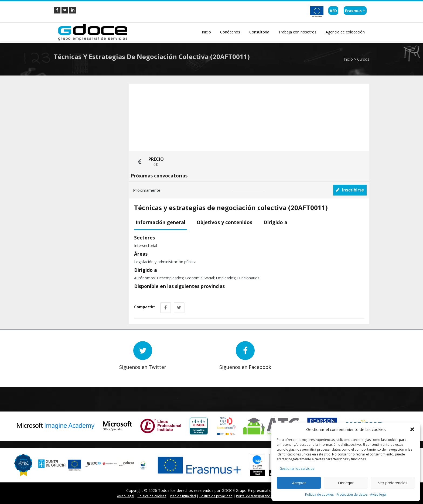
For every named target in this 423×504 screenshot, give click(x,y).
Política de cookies (319, 494)
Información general (161, 222)
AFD (333, 11)
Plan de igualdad (183, 496)
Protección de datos (352, 494)
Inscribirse (350, 190)
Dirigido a (275, 222)
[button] (412, 429)
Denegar (346, 483)
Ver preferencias (393, 483)
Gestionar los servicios (297, 469)
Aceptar (299, 483)
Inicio (348, 59)
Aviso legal (378, 494)
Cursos (363, 59)
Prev (67, 374)
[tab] (163, 223)
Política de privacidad (216, 496)
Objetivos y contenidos (224, 222)
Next (75, 374)
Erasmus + (355, 11)
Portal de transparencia (254, 496)
